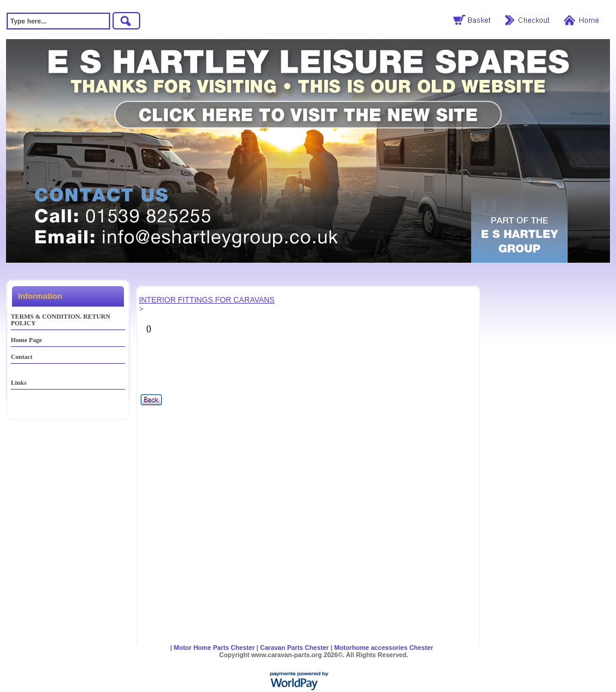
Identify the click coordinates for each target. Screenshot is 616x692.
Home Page (26, 340)
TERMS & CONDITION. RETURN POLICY (60, 320)
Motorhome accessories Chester (383, 648)
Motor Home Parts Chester (214, 648)
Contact (22, 357)
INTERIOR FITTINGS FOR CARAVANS (207, 300)
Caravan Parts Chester (294, 648)
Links (19, 383)
